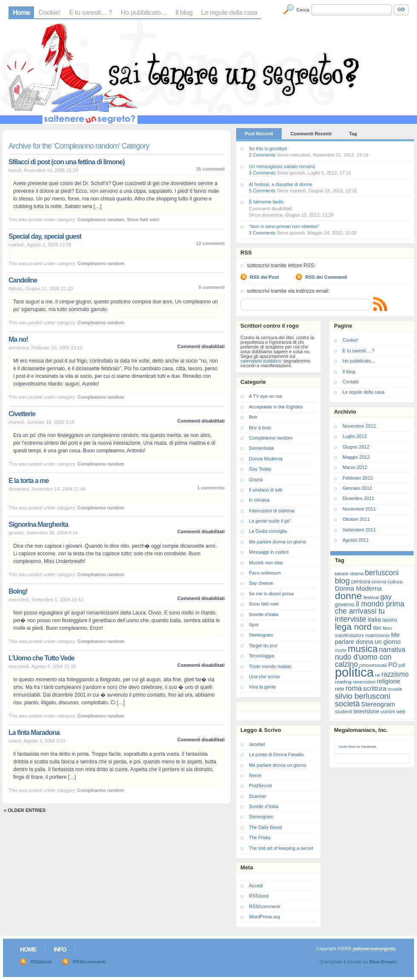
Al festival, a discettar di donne (281, 184)
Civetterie (22, 414)
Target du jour (263, 646)
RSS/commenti (264, 906)
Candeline (23, 280)
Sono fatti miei (143, 220)
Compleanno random (101, 220)
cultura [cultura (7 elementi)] (395, 581)
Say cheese (261, 583)
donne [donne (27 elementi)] (348, 596)
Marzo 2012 (355, 467)
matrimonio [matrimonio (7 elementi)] (377, 635)
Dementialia (261, 448)
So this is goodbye (268, 149)
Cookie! (49, 13)
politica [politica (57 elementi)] (354, 672)
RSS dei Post (264, 277)
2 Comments (262, 155)
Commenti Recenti (311, 134)
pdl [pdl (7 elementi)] (402, 665)
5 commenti (212, 287)
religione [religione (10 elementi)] (388, 681)
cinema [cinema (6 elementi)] (379, 582)
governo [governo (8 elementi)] (345, 604)
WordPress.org (264, 917)
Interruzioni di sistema (272, 511)
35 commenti (210, 169)
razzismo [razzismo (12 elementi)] (395, 674)
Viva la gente (262, 687)
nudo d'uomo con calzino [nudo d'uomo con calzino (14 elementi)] (363, 661)
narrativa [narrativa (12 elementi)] (392, 650)
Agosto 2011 (356, 540)
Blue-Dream (383, 962)
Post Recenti (259, 134)
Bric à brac (260, 428)
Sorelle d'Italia (264, 614)
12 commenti (210, 243)
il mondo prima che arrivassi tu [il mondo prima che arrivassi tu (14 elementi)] (370, 607)
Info (60, 949)
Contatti (351, 382)
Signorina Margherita (38, 524)
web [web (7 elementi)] (401, 711)
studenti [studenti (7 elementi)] (344, 711)
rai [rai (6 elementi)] (377, 675)
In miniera (259, 500)
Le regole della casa (229, 13)
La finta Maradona (34, 733)
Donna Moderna (266, 459)
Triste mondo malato (270, 666)
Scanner (258, 796)
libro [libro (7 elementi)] (387, 628)
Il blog (184, 13)
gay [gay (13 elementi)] (386, 597)
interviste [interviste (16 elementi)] (351, 619)
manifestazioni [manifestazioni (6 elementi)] (349, 635)
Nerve (255, 775)
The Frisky (260, 837)
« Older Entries (25, 810)
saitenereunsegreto (374, 949)
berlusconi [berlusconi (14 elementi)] (382, 573)
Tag (353, 134)
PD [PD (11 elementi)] (393, 664)
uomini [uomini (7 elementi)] (388, 711)
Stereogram (261, 635)
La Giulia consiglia (268, 531)
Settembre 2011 (359, 530)
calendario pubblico (261, 361)
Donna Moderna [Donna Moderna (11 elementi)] (358, 588)
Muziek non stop (266, 563)
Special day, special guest (45, 236)
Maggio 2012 (356, 457)
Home (21, 13)
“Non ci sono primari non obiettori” (284, 226)
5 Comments (262, 191)
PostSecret (260, 786)
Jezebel (257, 744)
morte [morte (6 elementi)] (341, 650)
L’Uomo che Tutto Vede (41, 658)
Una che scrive (264, 677)
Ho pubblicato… (144, 13)
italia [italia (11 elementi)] (374, 619)
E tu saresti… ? (90, 13)
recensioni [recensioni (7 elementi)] (364, 681)
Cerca (303, 10)
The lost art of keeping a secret (281, 848)
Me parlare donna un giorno (278, 542)
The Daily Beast (266, 827)
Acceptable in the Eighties (276, 407)
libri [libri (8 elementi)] (377, 628)
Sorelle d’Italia (264, 806)
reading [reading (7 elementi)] (343, 681)
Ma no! (18, 339)
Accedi (256, 886)
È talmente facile (266, 202)
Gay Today (260, 469)
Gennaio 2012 (357, 488)
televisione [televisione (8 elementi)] (366, 711)
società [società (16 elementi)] (347, 704)
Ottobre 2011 (356, 519)
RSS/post (259, 896)
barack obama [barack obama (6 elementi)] (349, 574)
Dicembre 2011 (358, 498)
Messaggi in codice (269, 552)
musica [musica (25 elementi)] (363, 649)
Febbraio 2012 (358, 478)
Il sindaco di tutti (266, 490)
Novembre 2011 (359, 509)
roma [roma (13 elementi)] (354, 688)
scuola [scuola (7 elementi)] (395, 689)
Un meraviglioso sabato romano (282, 166)
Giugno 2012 (356, 447)
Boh (253, 417)
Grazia (256, 480)
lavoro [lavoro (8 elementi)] (390, 620)
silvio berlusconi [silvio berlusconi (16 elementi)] (363, 696)
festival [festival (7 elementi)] (371, 597)
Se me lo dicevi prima (271, 594)
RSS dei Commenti (326, 277)
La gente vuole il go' (270, 521)
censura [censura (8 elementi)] (361, 581)
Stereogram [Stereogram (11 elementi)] (378, 704)
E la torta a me (29, 481)
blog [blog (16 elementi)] (342, 581)
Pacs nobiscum (265, 573)
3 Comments (262, 173)
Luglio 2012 (355, 436)
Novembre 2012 (359, 426)
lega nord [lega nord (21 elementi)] (353, 627)
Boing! (18, 591)
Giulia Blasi (347, 747)
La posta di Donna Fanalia (276, 754)
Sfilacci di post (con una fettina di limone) (66, 162)
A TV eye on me (266, 396)
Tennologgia (261, 656)
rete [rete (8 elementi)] (340, 689)
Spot (254, 625)
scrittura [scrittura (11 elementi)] (375, 688)
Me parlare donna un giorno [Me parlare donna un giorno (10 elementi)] (368, 638)
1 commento (211, 488)
